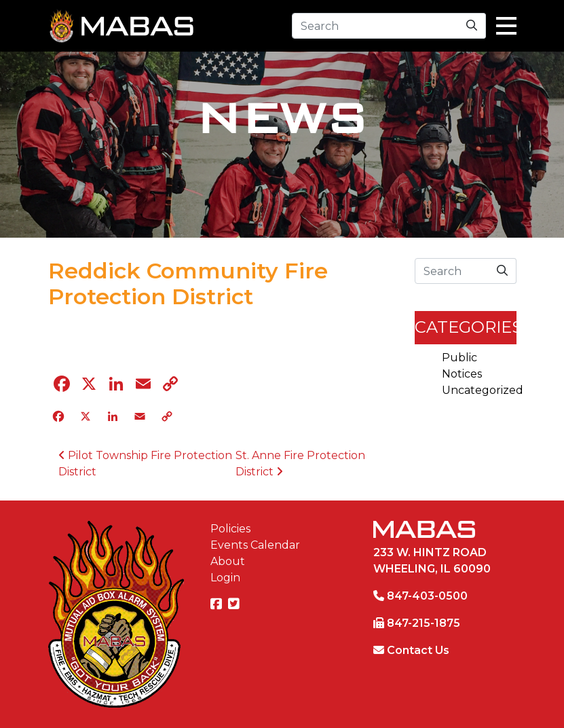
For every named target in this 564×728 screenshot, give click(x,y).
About (228, 561)
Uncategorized (483, 390)
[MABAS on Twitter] (236, 605)
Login (225, 578)
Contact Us (418, 650)
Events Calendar (255, 545)
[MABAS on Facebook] (218, 605)
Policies (230, 529)
